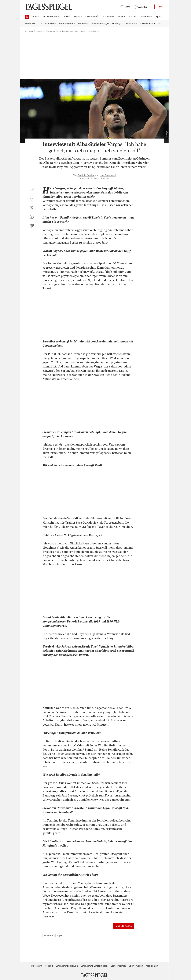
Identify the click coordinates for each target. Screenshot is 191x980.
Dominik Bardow (86, 175)
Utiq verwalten (136, 966)
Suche (125, 7)
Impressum (36, 966)
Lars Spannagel (108, 175)
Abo (159, 7)
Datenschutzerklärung (67, 966)
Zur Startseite (124, 926)
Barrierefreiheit (118, 966)
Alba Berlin (49, 935)
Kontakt (49, 966)
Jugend (60, 935)
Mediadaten (152, 966)
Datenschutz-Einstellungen (94, 966)
